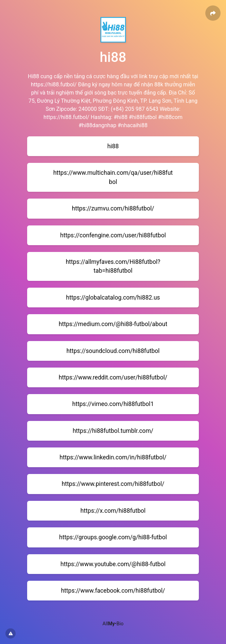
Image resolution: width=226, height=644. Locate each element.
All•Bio (113, 624)
